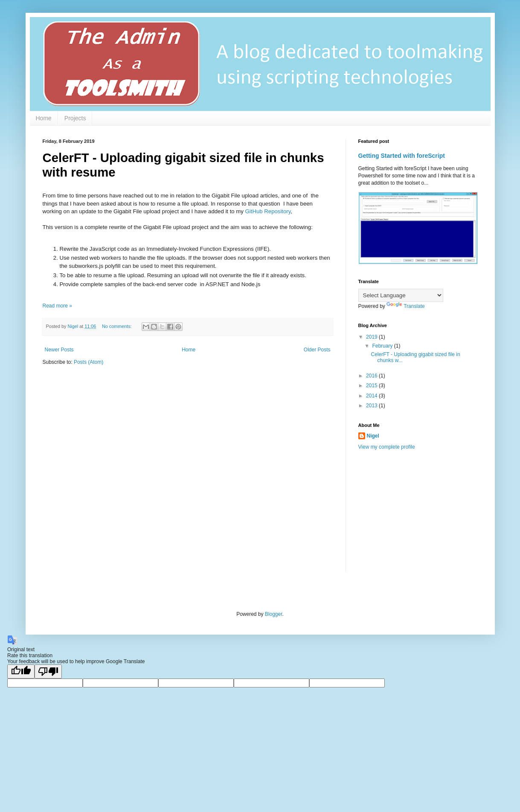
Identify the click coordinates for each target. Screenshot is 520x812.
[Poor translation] (48, 671)
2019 (372, 337)
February (383, 346)
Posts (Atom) (89, 362)
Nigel (373, 436)
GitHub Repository (268, 211)
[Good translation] (21, 671)
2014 (372, 396)
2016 (372, 376)
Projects (75, 118)
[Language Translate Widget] (401, 295)
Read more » (57, 306)
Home (44, 118)
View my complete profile (387, 447)
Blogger (274, 614)
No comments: (118, 326)
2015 (372, 386)
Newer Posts (59, 350)
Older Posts (317, 350)
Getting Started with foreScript (402, 156)
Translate (406, 306)
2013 (372, 406)
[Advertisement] (422, 517)
